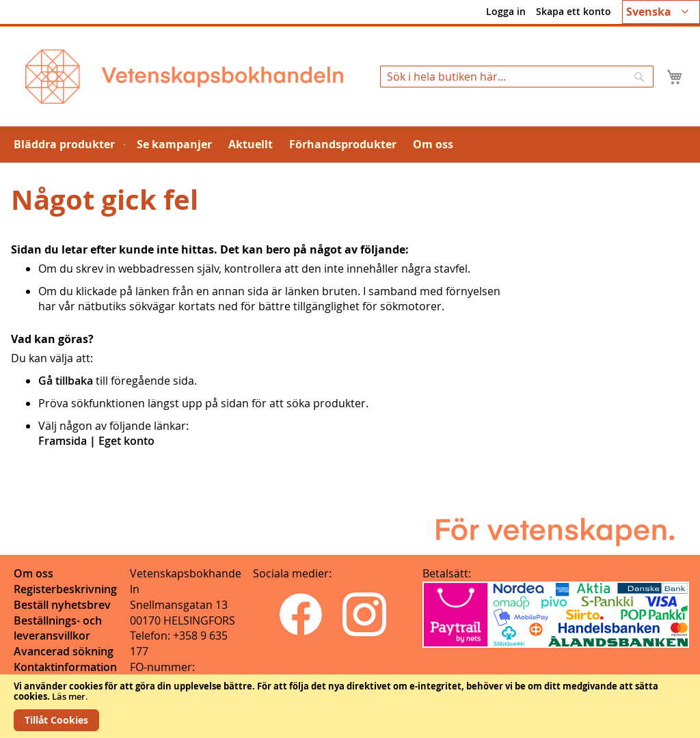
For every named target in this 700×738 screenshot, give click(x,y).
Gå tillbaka (66, 381)
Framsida (63, 441)
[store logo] (184, 77)
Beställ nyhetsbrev (62, 605)
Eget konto (126, 441)
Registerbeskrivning (65, 589)
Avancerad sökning (64, 651)
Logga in (506, 11)
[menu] (350, 145)
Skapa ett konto (574, 11)
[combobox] (517, 77)
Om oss (33, 573)
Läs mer (69, 696)
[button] (661, 12)
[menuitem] (67, 145)
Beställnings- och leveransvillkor (58, 628)
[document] (350, 706)
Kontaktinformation (65, 667)
